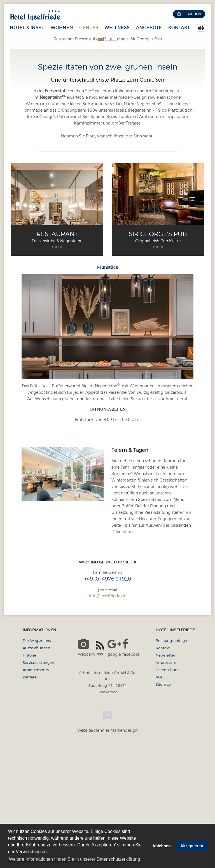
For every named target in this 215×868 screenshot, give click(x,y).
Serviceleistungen (38, 781)
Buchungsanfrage (171, 759)
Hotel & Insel (27, 28)
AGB (160, 796)
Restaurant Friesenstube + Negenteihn (89, 39)
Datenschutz (167, 788)
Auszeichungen (37, 766)
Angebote (149, 28)
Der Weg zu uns (37, 759)
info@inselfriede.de (108, 715)
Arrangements (36, 788)
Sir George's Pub (146, 39)
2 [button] (107, 158)
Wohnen (62, 28)
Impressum (166, 781)
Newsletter (165, 774)
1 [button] (101, 158)
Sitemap (163, 803)
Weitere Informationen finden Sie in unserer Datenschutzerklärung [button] (74, 859)
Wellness (117, 28)
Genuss (89, 28)
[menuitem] (201, 28)
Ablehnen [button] (162, 846)
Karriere (30, 796)
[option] (107, 104)
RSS (100, 767)
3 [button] (114, 158)
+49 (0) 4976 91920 (108, 697)
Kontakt (179, 28)
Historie (29, 774)
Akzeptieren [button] (192, 846)
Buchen (194, 14)
